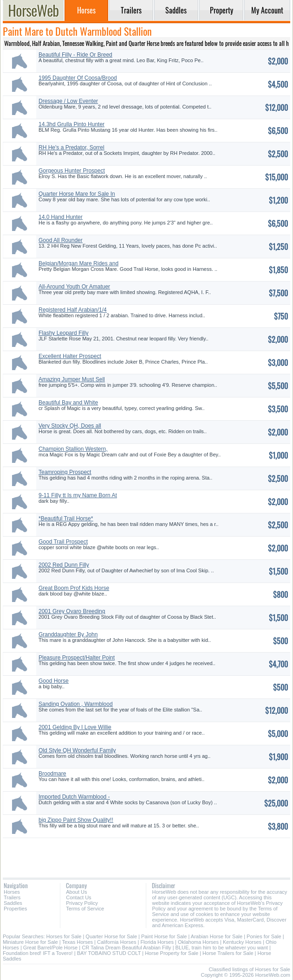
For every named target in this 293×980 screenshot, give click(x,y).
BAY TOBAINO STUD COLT (109, 953)
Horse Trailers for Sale (228, 953)
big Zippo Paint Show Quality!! (76, 820)
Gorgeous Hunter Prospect (72, 171)
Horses (12, 892)
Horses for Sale (64, 936)
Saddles (13, 903)
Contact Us (78, 897)
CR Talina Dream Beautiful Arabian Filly (126, 948)
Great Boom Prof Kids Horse (74, 588)
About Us (76, 892)
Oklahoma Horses (198, 942)
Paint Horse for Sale (164, 936)
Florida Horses (157, 942)
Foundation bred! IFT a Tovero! (38, 953)
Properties (15, 909)
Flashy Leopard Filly (63, 333)
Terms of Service (85, 909)
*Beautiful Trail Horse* (66, 519)
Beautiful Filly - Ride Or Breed (75, 55)
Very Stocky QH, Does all (70, 426)
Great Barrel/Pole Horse (50, 948)
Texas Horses (77, 942)
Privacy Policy (82, 903)
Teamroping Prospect (65, 472)
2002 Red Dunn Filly (64, 565)
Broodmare (52, 774)
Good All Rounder (61, 240)
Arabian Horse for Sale (217, 936)
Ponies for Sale (264, 936)
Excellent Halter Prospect (70, 356)
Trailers (12, 897)
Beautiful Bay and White (68, 403)
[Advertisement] (146, 854)
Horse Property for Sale (172, 953)
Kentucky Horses (242, 942)
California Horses (117, 942)
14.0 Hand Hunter (61, 217)
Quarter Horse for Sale (111, 936)
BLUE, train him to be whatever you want (222, 948)
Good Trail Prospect (63, 542)
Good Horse (54, 681)
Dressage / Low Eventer (68, 101)
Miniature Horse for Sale (30, 942)
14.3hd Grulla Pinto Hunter (72, 124)
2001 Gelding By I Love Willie (75, 727)
